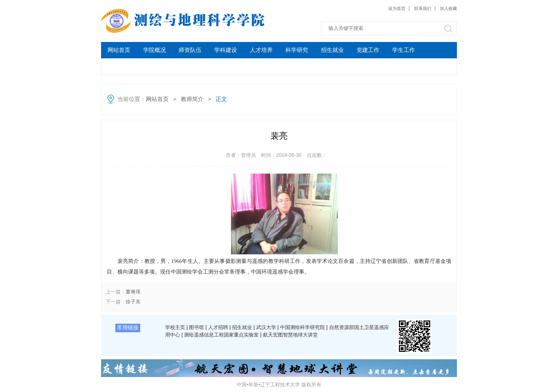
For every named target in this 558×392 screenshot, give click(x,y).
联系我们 (423, 9)
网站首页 (119, 50)
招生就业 (332, 50)
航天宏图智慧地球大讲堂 (290, 335)
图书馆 (196, 327)
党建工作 (368, 50)
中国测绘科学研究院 (302, 327)
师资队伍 (190, 50)
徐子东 (133, 302)
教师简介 (192, 99)
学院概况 (154, 50)
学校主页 (175, 327)
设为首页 (397, 9)
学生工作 (404, 50)
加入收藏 (448, 9)
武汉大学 (266, 327)
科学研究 (297, 50)
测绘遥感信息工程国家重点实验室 (221, 335)
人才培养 (261, 50)
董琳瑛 (133, 292)
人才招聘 (218, 327)
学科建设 (226, 50)
